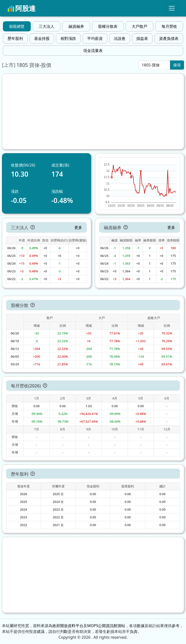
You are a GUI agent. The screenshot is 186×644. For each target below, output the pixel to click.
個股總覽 (17, 26)
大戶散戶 (139, 26)
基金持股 (42, 38)
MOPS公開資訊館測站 (106, 626)
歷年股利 (15, 38)
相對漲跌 (68, 38)
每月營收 (169, 26)
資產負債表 (169, 38)
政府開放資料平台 (68, 626)
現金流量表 (93, 51)
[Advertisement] (93, 111)
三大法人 (46, 26)
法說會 (120, 38)
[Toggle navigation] (172, 8)
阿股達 (22, 8)
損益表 (142, 38)
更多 (78, 227)
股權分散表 (108, 26)
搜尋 (177, 65)
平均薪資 (95, 38)
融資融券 (76, 26)
